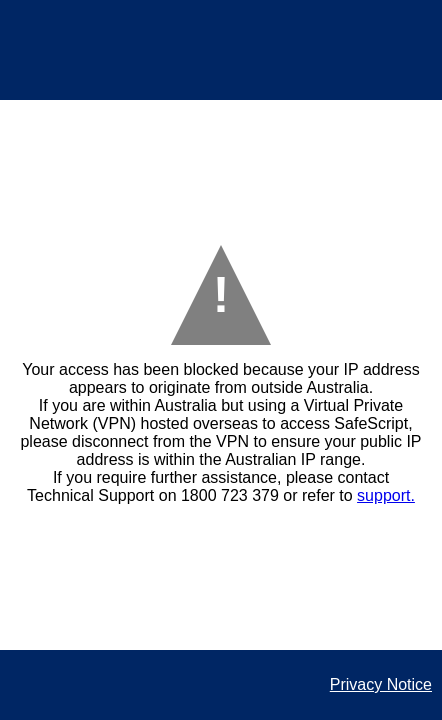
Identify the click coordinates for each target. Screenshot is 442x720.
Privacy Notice (381, 684)
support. (386, 495)
